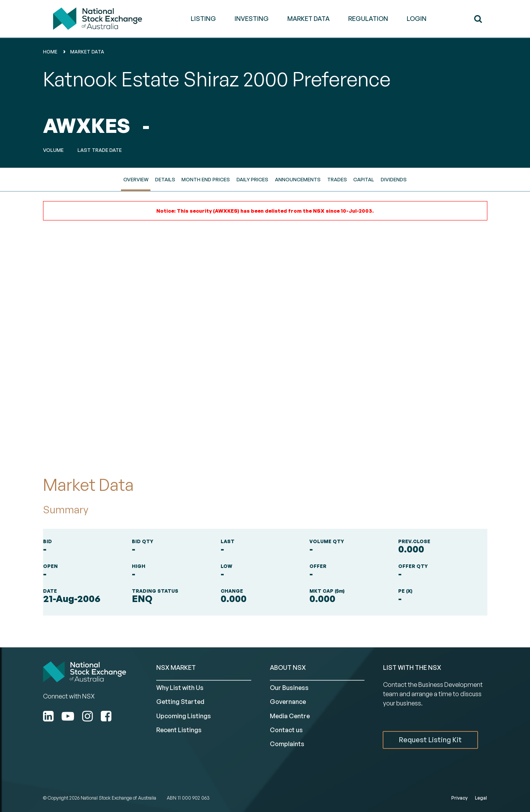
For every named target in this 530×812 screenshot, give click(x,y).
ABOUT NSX (288, 667)
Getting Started (180, 702)
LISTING (203, 19)
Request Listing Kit (430, 740)
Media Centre (290, 716)
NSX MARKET (176, 667)
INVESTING (252, 19)
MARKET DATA (308, 19)
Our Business (289, 688)
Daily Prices (252, 179)
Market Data (87, 52)
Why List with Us (180, 688)
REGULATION (368, 19)
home (50, 52)
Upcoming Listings (184, 716)
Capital (364, 179)
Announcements (298, 179)
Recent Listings (179, 730)
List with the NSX (412, 667)
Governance (288, 702)
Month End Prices (206, 179)
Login (417, 19)
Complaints (287, 744)
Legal (481, 798)
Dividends (394, 179)
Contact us (286, 730)
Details (165, 179)
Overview (136, 179)
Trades (337, 179)
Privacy (459, 798)
